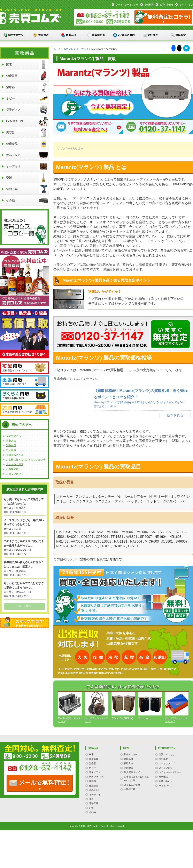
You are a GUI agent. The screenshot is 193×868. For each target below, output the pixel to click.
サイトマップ (186, 5)
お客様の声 (96, 35)
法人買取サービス (133, 772)
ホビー (27, 98)
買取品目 (69, 35)
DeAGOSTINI (27, 121)
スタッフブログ (25, 622)
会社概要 (149, 5)
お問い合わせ (167, 5)
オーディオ (82, 49)
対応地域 (11, 450)
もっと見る (25, 606)
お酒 (91, 808)
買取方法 (41, 35)
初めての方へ (14, 35)
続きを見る (175, 415)
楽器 (27, 178)
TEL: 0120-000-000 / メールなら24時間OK (40, 783)
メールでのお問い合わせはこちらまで (170, 334)
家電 (27, 65)
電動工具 (27, 189)
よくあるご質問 (124, 35)
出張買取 (25, 382)
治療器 (27, 87)
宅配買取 (25, 368)
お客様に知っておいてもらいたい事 (26, 460)
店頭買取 (25, 410)
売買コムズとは (15, 455)
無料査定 (179, 35)
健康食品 (27, 144)
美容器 (27, 132)
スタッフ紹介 (14, 474)
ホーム (57, 49)
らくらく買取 (25, 396)
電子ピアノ (27, 110)
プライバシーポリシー (127, 5)
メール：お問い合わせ (163, 17)
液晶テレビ (27, 155)
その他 (27, 200)
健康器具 (27, 76)
